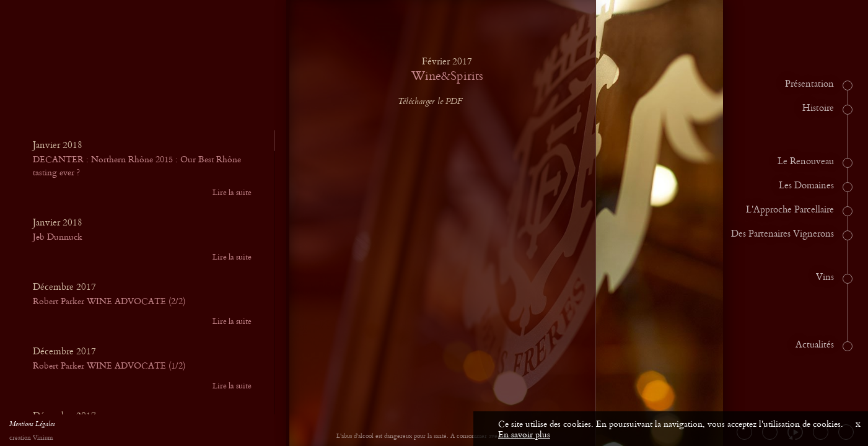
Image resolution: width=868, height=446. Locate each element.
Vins (825, 278)
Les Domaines (806, 186)
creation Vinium (31, 438)
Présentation (809, 84)
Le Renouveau (806, 162)
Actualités (815, 345)
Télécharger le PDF (440, 102)
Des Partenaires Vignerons (783, 234)
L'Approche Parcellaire (790, 210)
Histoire (818, 108)
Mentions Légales (32, 426)
